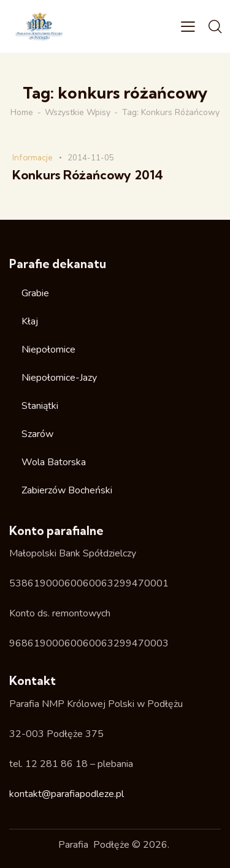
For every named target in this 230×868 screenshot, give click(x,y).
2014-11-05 (91, 158)
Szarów (37, 434)
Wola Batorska (54, 462)
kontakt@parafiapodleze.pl (67, 794)
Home (22, 113)
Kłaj (30, 321)
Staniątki (40, 406)
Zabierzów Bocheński (67, 490)
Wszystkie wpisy (78, 113)
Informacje (33, 157)
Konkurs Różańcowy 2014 (88, 175)
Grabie (35, 293)
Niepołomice (48, 350)
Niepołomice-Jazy (59, 378)
